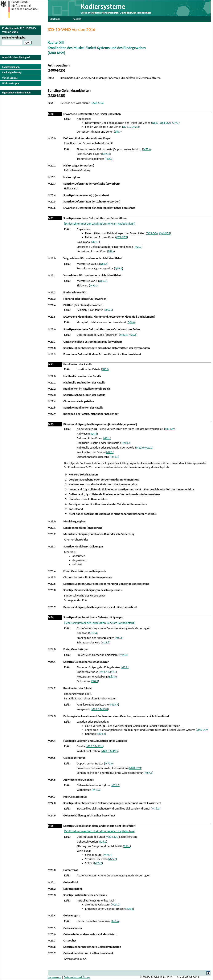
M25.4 (52, 915)
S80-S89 (170, 429)
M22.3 (52, 395)
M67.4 (93, 633)
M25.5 (52, 928)
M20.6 (52, 208)
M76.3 (155, 809)
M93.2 (114, 457)
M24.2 (52, 688)
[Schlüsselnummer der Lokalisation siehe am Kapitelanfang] (99, 224)
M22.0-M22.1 (144, 448)
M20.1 (52, 166)
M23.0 (52, 521)
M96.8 (129, 909)
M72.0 (147, 149)
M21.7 (52, 342)
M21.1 (52, 275)
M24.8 (52, 803)
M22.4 (52, 401)
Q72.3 (135, 127)
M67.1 (148, 773)
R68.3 (109, 159)
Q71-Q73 (122, 237)
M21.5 (52, 317)
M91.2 (95, 242)
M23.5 (52, 577)
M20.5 (52, 202)
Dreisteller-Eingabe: (14, 38)
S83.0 (105, 369)
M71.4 (108, 855)
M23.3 (52, 547)
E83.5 (112, 677)
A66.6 (115, 921)
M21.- (107, 438)
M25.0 (52, 870)
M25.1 (52, 882)
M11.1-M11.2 (108, 672)
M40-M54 (97, 103)
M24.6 (93, 434)
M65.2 (98, 863)
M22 (51, 364)
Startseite (55, 19)
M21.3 (52, 299)
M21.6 (52, 329)
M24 (51, 617)
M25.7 (52, 941)
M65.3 (106, 154)
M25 (51, 826)
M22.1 (52, 383)
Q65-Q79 (202, 730)
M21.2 (52, 292)
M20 (51, 114)
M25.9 (52, 953)
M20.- (138, 247)
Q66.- (155, 123)
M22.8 (52, 408)
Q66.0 (131, 322)
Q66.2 (103, 281)
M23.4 (52, 571)
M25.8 (52, 947)
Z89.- (118, 132)
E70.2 (95, 681)
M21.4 (52, 305)
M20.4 (52, 195)
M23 (51, 424)
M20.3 (52, 184)
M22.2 (52, 389)
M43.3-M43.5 (110, 751)
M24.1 (52, 662)
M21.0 (52, 258)
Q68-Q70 (165, 123)
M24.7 (52, 797)
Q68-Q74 (165, 233)
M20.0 (52, 138)
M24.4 (126, 443)
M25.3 (52, 895)
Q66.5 (108, 310)
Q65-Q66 (152, 233)
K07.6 (119, 638)
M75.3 (112, 859)
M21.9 (52, 354)
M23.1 (52, 528)
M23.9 (52, 607)
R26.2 (103, 842)
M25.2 (52, 889)
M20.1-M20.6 (128, 335)
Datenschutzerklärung (77, 977)
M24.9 (52, 816)
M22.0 (52, 376)
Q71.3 (127, 127)
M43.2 (97, 790)
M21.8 (52, 348)
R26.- (127, 846)
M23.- (125, 667)
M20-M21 (135, 768)
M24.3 (52, 716)
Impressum (54, 977)
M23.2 (52, 534)
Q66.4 (119, 268)
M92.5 (94, 286)
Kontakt (77, 19)
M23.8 (52, 590)
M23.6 (52, 584)
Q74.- (175, 123)
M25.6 (115, 785)
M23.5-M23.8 (100, 709)
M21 (51, 218)
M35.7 (114, 705)
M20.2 (52, 177)
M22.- (110, 452)
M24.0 (52, 649)
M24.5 (52, 758)
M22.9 (52, 414)
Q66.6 (104, 264)
